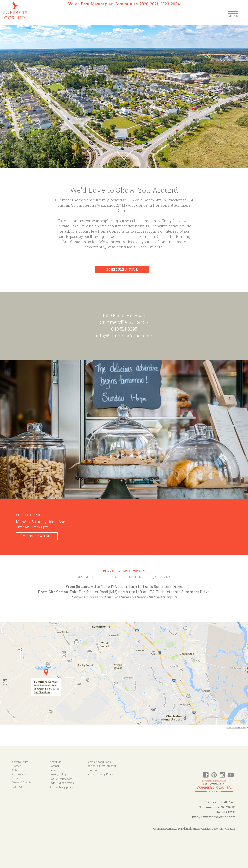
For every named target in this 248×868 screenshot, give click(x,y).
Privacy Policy (58, 774)
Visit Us (18, 786)
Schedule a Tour (122, 269)
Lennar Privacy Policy (100, 774)
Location (18, 778)
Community (20, 762)
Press (53, 770)
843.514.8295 (124, 329)
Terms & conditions (99, 762)
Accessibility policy (61, 787)
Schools (17, 770)
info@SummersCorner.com (124, 336)
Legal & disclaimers (62, 783)
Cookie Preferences (61, 779)
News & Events (22, 782)
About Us (56, 762)
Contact (54, 766)
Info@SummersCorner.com (214, 817)
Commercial (20, 774)
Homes (17, 766)
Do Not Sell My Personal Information (101, 768)
